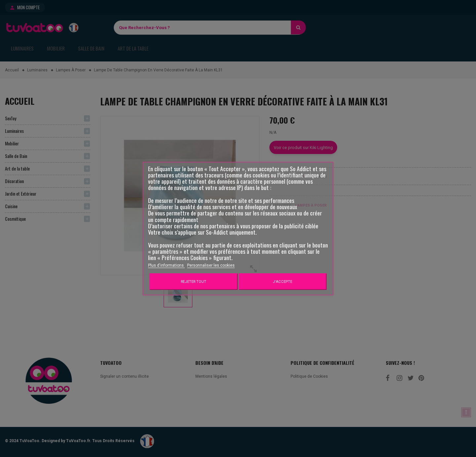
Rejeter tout (194, 282)
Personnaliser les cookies (211, 265)
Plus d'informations (166, 265)
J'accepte (282, 282)
